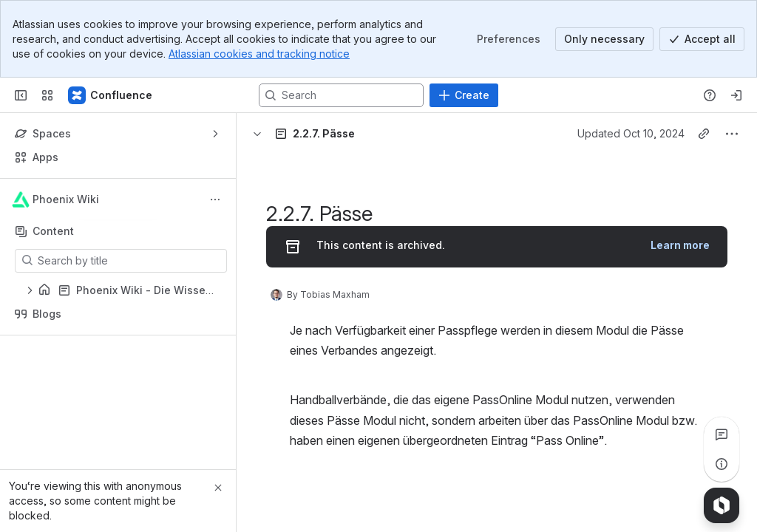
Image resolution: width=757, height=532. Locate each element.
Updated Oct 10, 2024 (631, 133)
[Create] (464, 95)
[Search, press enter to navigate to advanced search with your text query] (341, 95)
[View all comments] (722, 434)
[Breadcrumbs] (292, 134)
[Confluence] (111, 95)
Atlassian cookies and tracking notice (259, 54)
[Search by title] (130, 261)
